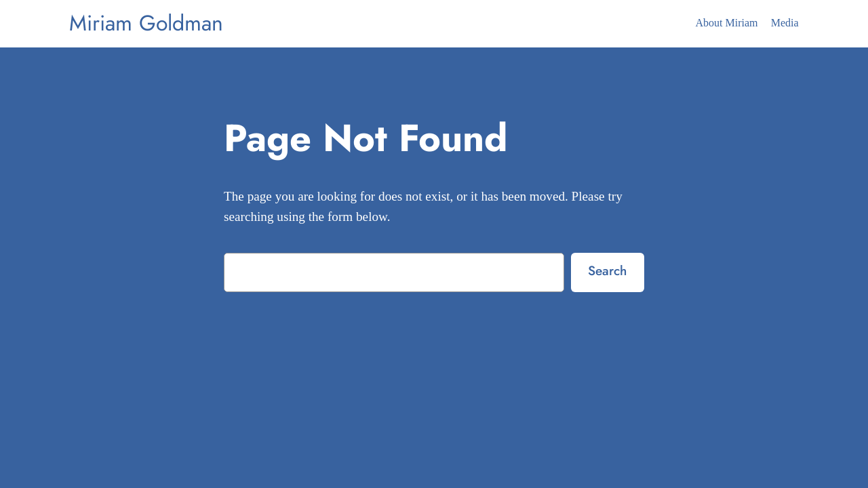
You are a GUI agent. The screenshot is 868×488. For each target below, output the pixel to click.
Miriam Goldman (146, 23)
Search (607, 270)
